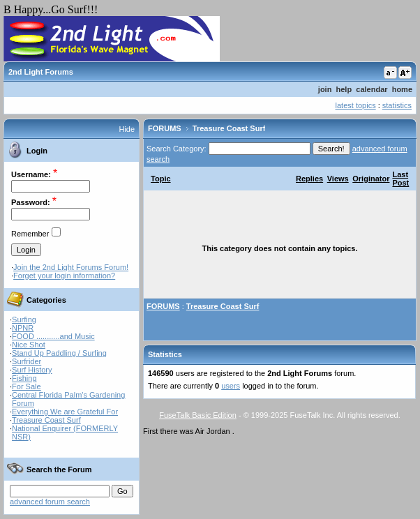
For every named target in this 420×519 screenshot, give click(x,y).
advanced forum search (50, 502)
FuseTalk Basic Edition (198, 415)
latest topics (356, 105)
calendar (372, 89)
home (402, 89)
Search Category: (177, 149)
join (325, 89)
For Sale (27, 386)
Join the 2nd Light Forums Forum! (71, 267)
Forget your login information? (64, 276)
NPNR (23, 328)
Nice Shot (29, 345)
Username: (31, 174)
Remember (30, 234)
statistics (397, 105)
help (344, 89)
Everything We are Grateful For (65, 412)
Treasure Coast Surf (46, 420)
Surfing (24, 319)
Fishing (24, 378)
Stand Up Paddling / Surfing (59, 353)
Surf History (32, 370)
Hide (127, 129)
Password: (31, 202)
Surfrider (27, 361)
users (231, 386)
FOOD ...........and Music (53, 336)
